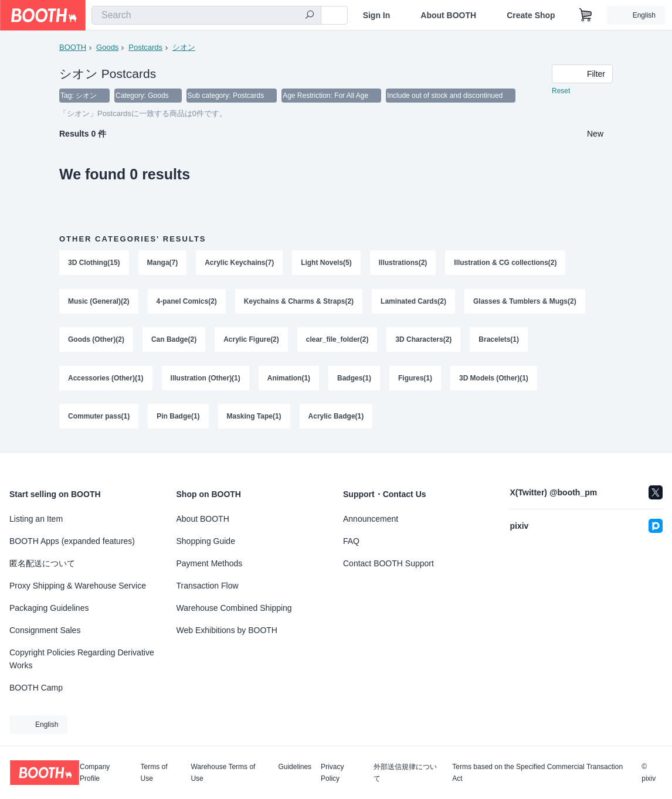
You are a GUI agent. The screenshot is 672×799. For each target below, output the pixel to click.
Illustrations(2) (403, 263)
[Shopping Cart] (586, 15)
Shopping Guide (206, 541)
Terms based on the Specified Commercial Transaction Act (537, 773)
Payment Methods (210, 563)
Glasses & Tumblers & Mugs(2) (525, 302)
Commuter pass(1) (99, 418)
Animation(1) (289, 379)
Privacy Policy (332, 773)
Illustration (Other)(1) (206, 379)
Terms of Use (154, 773)
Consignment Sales (45, 630)
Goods (107, 47)
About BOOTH (448, 15)
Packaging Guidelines (49, 608)
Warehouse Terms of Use (223, 773)
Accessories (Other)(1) (106, 379)
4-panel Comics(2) (187, 302)
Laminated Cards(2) (413, 302)
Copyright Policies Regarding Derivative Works (82, 659)
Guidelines (295, 767)
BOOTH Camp (36, 688)
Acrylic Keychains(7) (239, 263)
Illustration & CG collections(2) (506, 263)
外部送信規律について (405, 773)
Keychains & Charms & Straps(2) (299, 302)
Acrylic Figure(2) (251, 341)
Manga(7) (163, 263)
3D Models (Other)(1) (494, 379)
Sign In (377, 15)
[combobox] (206, 15)
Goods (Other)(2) (96, 341)
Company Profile (95, 773)
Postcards (145, 47)
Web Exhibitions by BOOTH (227, 630)
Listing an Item (36, 519)
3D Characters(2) (424, 341)
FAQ (351, 541)
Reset (561, 91)
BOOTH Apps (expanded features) (72, 541)
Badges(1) (354, 379)
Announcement (371, 519)
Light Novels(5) (326, 263)
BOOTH (73, 47)
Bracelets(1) (499, 341)
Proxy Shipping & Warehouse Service (78, 586)
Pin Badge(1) (178, 418)
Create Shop (531, 15)
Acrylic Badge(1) (336, 418)
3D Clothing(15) (94, 263)
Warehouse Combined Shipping (234, 608)
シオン (184, 47)
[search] (310, 16)
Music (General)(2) (99, 302)
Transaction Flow (208, 586)
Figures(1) (415, 379)
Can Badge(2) (174, 341)
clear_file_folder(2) (337, 341)
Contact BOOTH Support (388, 563)
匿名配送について (42, 563)
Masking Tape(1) (254, 418)
